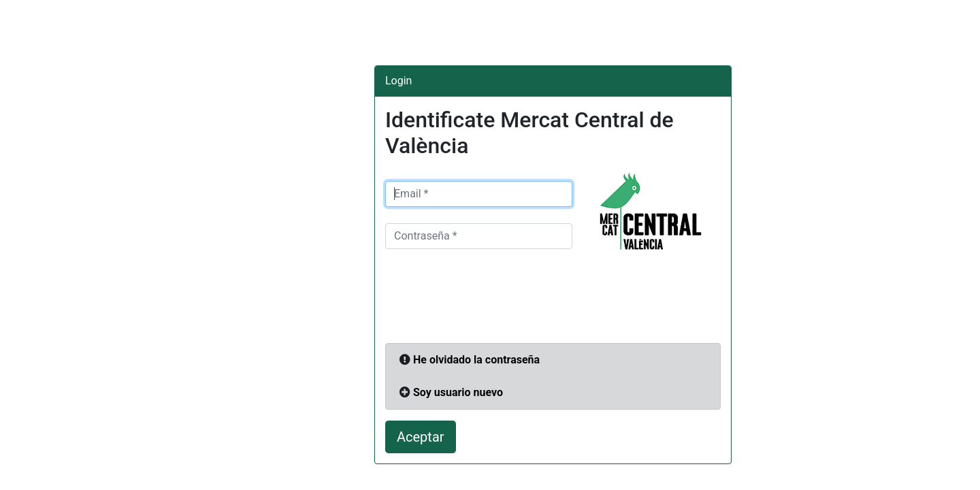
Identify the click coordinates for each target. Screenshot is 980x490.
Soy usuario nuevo (458, 392)
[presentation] (489, 300)
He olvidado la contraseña (476, 360)
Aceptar (421, 437)
